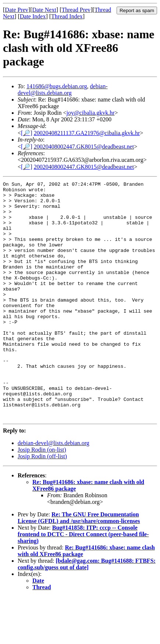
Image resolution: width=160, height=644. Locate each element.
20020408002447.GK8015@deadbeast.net (84, 147)
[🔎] (27, 133)
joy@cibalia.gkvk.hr (90, 113)
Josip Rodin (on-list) (42, 497)
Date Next (44, 10)
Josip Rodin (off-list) (42, 504)
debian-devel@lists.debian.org (63, 90)
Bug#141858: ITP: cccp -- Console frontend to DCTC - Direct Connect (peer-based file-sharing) (83, 582)
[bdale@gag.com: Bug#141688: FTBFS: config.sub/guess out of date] (87, 611)
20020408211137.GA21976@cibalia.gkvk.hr (87, 133)
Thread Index (67, 16)
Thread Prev (76, 10)
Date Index (33, 16)
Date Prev (17, 10)
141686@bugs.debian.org (57, 86)
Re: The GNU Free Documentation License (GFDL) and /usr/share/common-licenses (79, 565)
